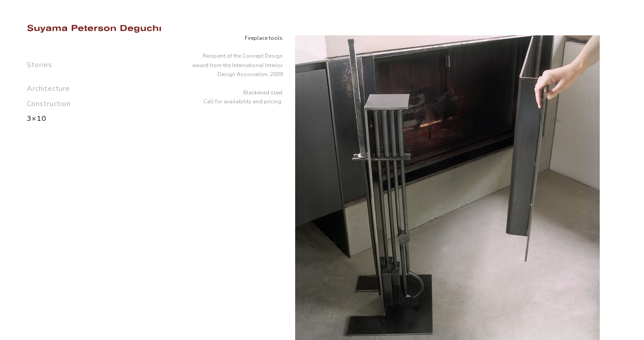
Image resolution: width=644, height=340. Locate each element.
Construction (49, 104)
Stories (40, 65)
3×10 (37, 119)
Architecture (49, 89)
